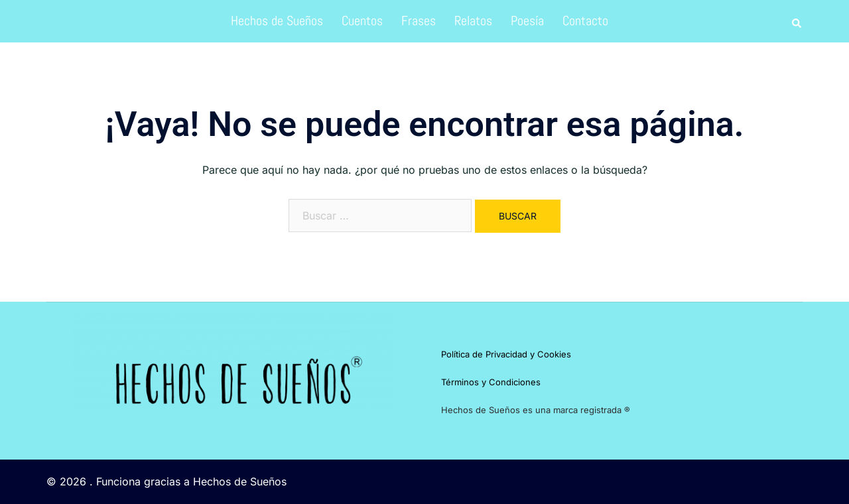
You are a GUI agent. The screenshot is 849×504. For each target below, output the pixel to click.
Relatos (473, 21)
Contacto (585, 21)
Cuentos (362, 21)
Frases (419, 21)
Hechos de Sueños (277, 21)
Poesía (527, 21)
